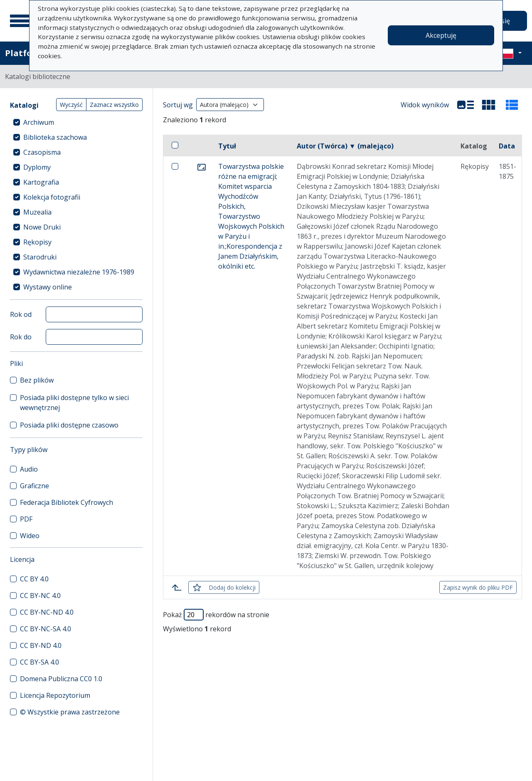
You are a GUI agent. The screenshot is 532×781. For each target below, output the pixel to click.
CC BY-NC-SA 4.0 (46, 629)
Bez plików (37, 380)
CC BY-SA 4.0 (39, 662)
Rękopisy (37, 242)
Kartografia (41, 182)
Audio (29, 469)
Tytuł (227, 146)
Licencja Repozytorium (55, 695)
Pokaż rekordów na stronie (216, 615)
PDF (26, 519)
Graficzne (34, 486)
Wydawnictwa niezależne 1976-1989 (79, 272)
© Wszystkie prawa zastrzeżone (70, 712)
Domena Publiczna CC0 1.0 (61, 679)
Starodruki (40, 257)
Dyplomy (37, 167)
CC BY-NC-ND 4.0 (47, 612)
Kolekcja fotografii (52, 197)
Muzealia (37, 212)
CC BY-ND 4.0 (41, 645)
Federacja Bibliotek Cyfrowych (66, 502)
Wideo (30, 536)
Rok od (21, 314)
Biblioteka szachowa (55, 137)
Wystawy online (48, 287)
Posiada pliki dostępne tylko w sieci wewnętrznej (74, 403)
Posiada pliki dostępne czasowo (69, 425)
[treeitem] (76, 122)
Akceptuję (441, 35)
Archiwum (39, 122)
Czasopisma (42, 152)
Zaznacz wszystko (114, 105)
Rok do (21, 337)
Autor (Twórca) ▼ (345, 146)
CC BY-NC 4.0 (40, 596)
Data (507, 146)
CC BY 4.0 (34, 579)
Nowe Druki (42, 227)
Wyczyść (71, 105)
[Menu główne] (20, 21)
